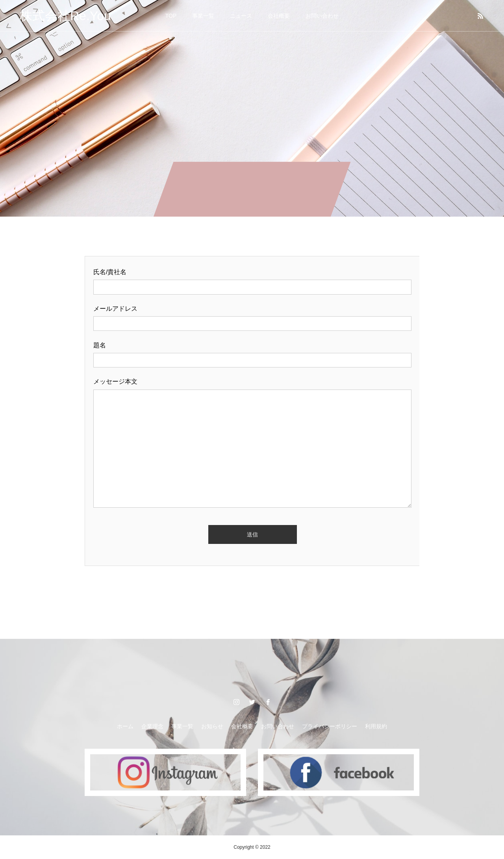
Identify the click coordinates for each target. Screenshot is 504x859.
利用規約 (376, 726)
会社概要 (279, 16)
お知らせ (212, 726)
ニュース (241, 16)
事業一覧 (203, 16)
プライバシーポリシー (330, 726)
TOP (171, 16)
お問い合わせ (322, 16)
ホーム (125, 726)
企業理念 (152, 726)
